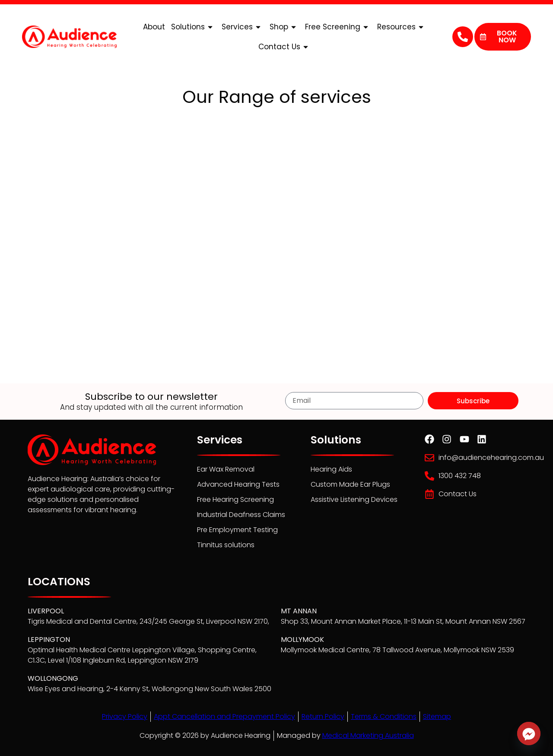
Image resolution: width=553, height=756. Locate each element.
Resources (402, 27)
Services (243, 27)
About (154, 27)
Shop (284, 27)
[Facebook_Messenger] (529, 734)
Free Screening (338, 27)
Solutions (193, 27)
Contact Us (285, 47)
